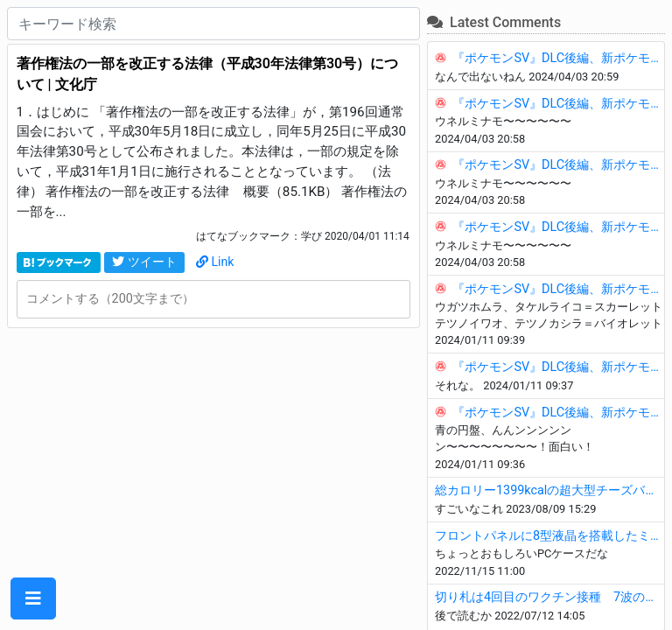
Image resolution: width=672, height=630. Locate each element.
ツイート (144, 262)
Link (215, 262)
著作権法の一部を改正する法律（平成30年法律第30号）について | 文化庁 (208, 74)
